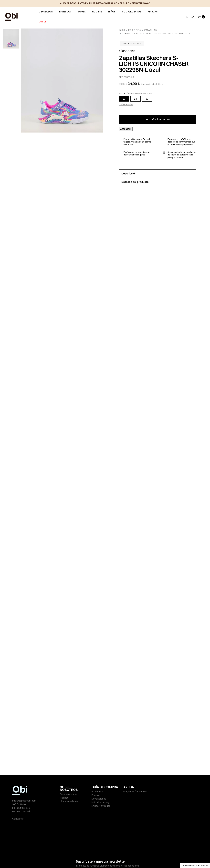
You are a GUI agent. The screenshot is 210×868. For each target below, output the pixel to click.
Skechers (127, 51)
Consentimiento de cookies (195, 866)
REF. (121, 77)
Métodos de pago (101, 802)
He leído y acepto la (101, 849)
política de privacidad (112, 849)
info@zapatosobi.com (24, 801)
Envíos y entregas (101, 806)
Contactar (18, 819)
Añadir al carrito (158, 119)
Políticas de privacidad (85, 858)
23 (124, 99)
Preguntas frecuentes (135, 792)
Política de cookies (110, 858)
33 (147, 99)
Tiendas (64, 798)
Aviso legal (66, 858)
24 (136, 99)
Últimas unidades (69, 801)
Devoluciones (99, 799)
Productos (97, 792)
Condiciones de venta (134, 858)
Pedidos (96, 795)
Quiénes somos (68, 794)
